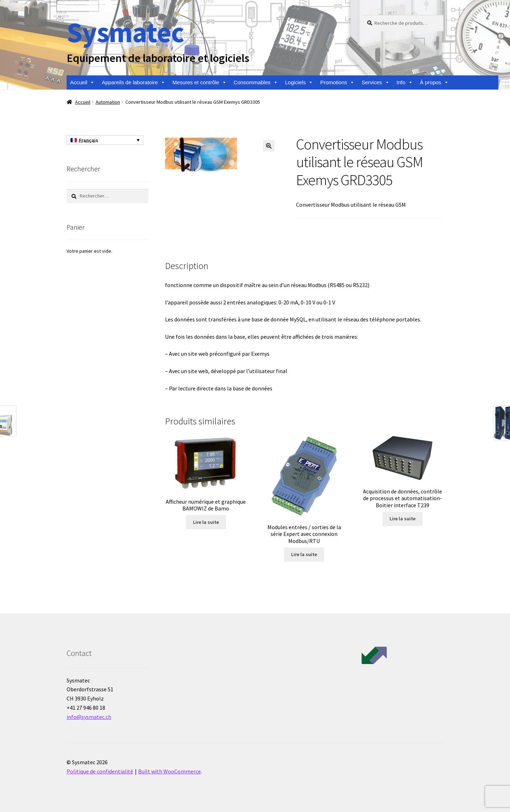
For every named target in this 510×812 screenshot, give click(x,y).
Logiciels (299, 82)
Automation (108, 102)
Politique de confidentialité (100, 771)
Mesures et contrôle (200, 82)
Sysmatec (125, 32)
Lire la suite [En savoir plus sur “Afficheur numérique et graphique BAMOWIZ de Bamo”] (206, 522)
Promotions (337, 82)
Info (405, 82)
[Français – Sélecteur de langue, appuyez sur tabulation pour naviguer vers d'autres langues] (105, 140)
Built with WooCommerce (169, 771)
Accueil (82, 82)
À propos (434, 82)
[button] (269, 146)
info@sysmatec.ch (89, 717)
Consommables (256, 82)
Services (376, 82)
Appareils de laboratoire (133, 82)
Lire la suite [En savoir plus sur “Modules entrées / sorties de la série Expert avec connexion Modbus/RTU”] (304, 554)
